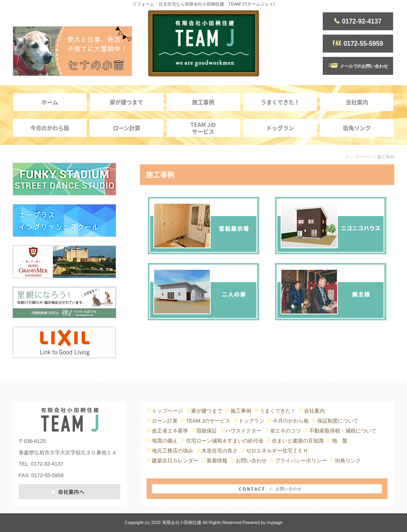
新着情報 (217, 461)
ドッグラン (280, 128)
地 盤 (340, 441)
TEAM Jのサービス (203, 128)
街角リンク (357, 128)
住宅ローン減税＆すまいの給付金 (225, 441)
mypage (274, 522)
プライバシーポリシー (301, 461)
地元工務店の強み (172, 451)
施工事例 (203, 102)
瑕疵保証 (207, 431)
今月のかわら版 (50, 128)
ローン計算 (127, 128)
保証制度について (338, 421)
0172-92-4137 (358, 21)
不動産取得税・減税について (343, 431)
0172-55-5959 (358, 44)
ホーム (50, 102)
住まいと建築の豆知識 (298, 441)
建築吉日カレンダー (175, 461)
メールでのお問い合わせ (358, 66)
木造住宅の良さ (220, 451)
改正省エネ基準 (170, 431)
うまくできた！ (280, 102)
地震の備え (165, 441)
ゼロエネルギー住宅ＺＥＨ (277, 451)
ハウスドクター (243, 431)
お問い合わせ (251, 461)
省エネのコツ (285, 431)
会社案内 (357, 102)
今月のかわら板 (291, 421)
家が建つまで (126, 102)
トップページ (359, 157)
